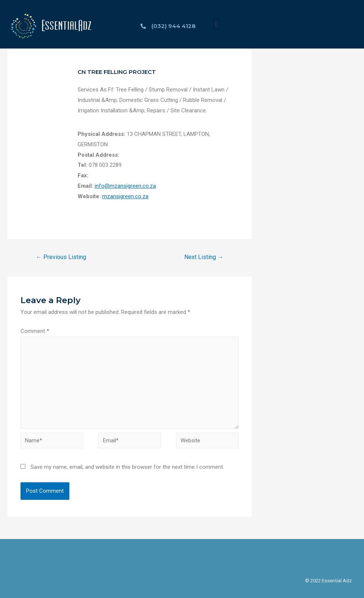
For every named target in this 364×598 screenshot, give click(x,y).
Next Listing (204, 257)
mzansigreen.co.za (125, 196)
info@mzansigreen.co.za (125, 186)
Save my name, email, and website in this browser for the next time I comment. (127, 467)
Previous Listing (61, 257)
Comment (35, 331)
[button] (216, 24)
